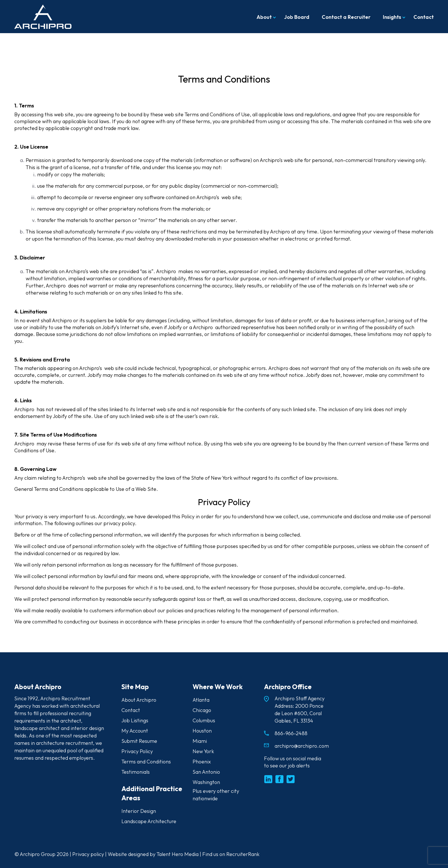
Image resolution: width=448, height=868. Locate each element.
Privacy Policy (137, 751)
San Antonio (206, 772)
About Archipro (139, 700)
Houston (202, 731)
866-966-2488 (291, 733)
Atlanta (201, 700)
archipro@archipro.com (302, 746)
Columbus (204, 720)
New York (203, 751)
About (264, 17)
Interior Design (139, 811)
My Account (135, 731)
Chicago (202, 710)
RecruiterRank (243, 854)
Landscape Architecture (149, 821)
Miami (200, 741)
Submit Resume (139, 741)
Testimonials (136, 772)
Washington (206, 782)
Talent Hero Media (178, 854)
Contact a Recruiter (346, 17)
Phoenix (202, 762)
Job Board (297, 17)
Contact (424, 17)
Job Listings (135, 720)
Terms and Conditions (146, 762)
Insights (392, 17)
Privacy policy (88, 854)
